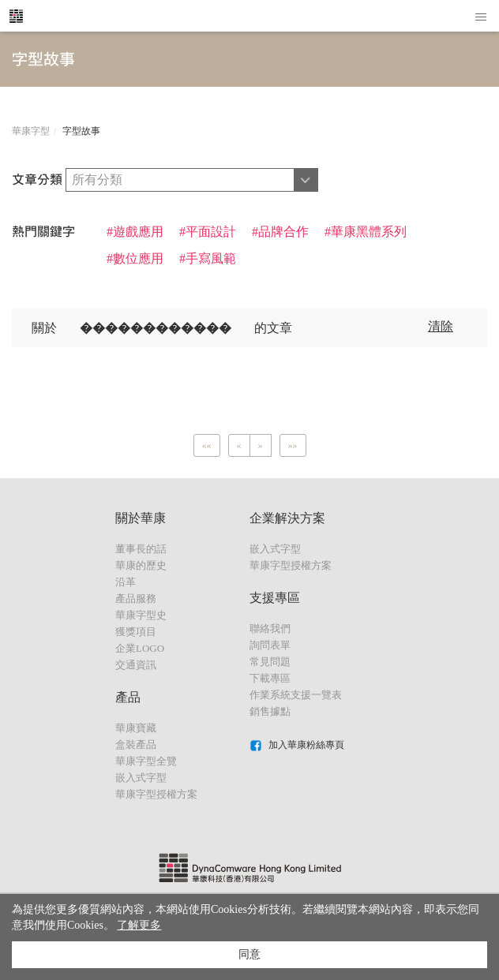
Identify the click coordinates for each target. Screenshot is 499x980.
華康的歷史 (141, 565)
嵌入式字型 (141, 778)
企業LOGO (140, 648)
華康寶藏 (136, 728)
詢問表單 (270, 645)
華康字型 (31, 131)
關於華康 (141, 518)
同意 (249, 954)
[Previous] (207, 445)
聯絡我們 (270, 628)
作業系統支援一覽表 (296, 695)
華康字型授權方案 (156, 794)
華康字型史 (141, 615)
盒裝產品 (136, 744)
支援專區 (275, 598)
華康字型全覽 (146, 761)
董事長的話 (141, 549)
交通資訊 (136, 665)
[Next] (261, 445)
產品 (128, 697)
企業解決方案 (287, 518)
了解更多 (139, 925)
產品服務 (136, 598)
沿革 (126, 582)
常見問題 (270, 662)
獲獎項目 (136, 632)
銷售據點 (270, 711)
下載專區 (270, 678)
